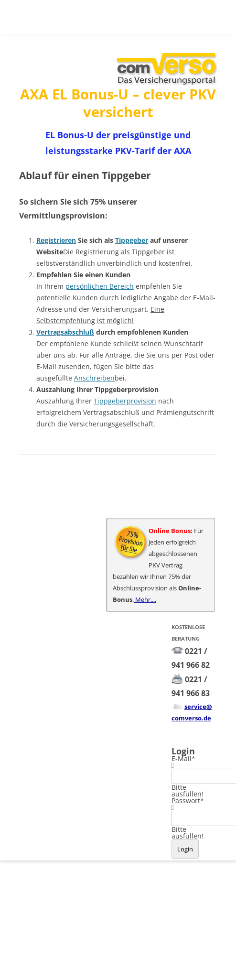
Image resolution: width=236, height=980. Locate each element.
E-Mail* (183, 758)
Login (185, 849)
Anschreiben (94, 378)
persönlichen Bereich (100, 286)
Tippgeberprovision (125, 401)
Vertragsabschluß (65, 332)
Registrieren (56, 240)
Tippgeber (132, 240)
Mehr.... (145, 599)
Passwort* (188, 800)
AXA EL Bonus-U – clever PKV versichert (118, 103)
